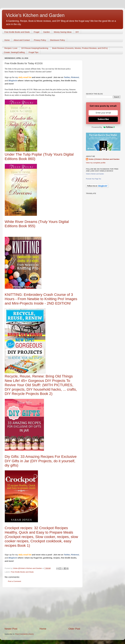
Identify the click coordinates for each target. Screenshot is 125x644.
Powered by (103, 127)
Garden (47, 32)
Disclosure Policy (57, 40)
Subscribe (103, 119)
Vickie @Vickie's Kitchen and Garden (104, 159)
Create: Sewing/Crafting (14, 52)
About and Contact (22, 40)
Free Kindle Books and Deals (17, 32)
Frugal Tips (33, 52)
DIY (77, 32)
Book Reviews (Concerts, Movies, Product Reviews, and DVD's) (80, 48)
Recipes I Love (11, 48)
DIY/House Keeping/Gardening (35, 48)
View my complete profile (96, 163)
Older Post (74, 629)
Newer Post (11, 629)
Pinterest (75, 77)
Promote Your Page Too (93, 179)
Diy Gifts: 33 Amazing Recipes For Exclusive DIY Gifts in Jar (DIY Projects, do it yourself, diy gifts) (41, 461)
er (69, 77)
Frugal (37, 32)
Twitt (66, 77)
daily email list (25, 77)
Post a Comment (15, 581)
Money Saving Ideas (63, 32)
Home (7, 40)
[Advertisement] (42, 607)
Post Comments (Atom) (24, 634)
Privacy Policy (40, 40)
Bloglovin (13, 81)
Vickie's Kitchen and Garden (35, 15)
